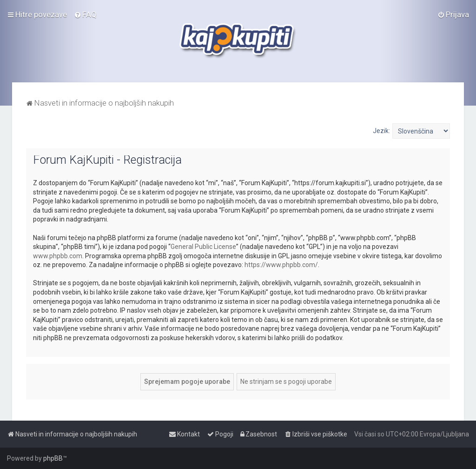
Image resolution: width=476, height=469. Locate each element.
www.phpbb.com (58, 256)
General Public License (203, 247)
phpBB (53, 458)
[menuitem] (85, 14)
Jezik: (381, 131)
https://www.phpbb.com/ (281, 265)
